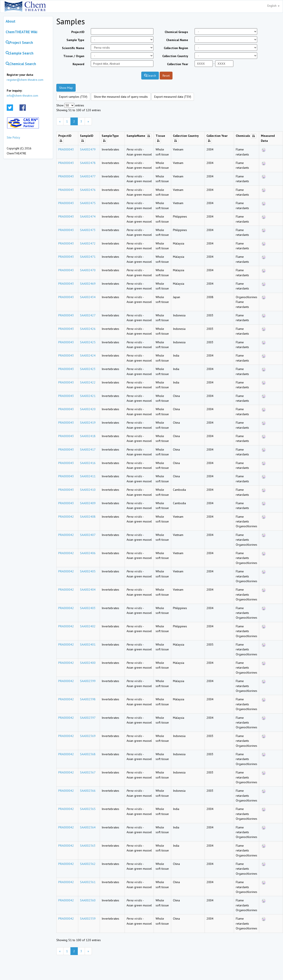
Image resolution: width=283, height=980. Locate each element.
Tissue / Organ (74, 56)
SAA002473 (88, 230)
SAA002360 (88, 900)
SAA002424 (88, 355)
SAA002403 (88, 608)
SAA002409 (88, 503)
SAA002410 (88, 490)
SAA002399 (88, 681)
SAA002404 (88, 590)
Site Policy (13, 137)
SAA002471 (88, 257)
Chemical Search (21, 64)
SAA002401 (88, 645)
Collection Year (178, 64)
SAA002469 (88, 284)
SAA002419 (88, 423)
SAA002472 (88, 243)
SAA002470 (88, 270)
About (11, 21)
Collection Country (175, 56)
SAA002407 (88, 535)
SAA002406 (88, 553)
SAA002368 (88, 754)
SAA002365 (88, 809)
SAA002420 (88, 409)
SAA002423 (88, 369)
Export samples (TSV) (73, 97)
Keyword (78, 64)
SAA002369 (88, 736)
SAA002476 (88, 190)
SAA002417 (88, 450)
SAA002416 (88, 463)
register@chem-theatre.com (25, 80)
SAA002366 (88, 791)
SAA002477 (88, 176)
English (273, 6)
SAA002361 (88, 882)
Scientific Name (73, 48)
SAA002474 (88, 216)
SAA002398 (88, 699)
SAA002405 (88, 571)
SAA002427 (88, 315)
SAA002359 (88, 919)
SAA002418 (88, 436)
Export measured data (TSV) (173, 97)
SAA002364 (88, 827)
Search (150, 76)
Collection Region (176, 48)
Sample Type (75, 40)
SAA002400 (88, 663)
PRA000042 (66, 517)
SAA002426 (88, 329)
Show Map (66, 88)
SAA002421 (88, 396)
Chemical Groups (176, 32)
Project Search (19, 43)
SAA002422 (88, 382)
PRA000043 (66, 149)
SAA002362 (88, 864)
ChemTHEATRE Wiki (21, 32)
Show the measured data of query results (121, 97)
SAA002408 (88, 517)
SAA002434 (88, 297)
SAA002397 (88, 718)
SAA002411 (88, 476)
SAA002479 (88, 149)
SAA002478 (88, 163)
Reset (166, 76)
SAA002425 (88, 342)
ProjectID (78, 32)
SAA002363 (88, 846)
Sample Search (20, 53)
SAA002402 (88, 626)
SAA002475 (88, 203)
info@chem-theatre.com (22, 96)
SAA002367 (88, 772)
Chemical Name (177, 40)
